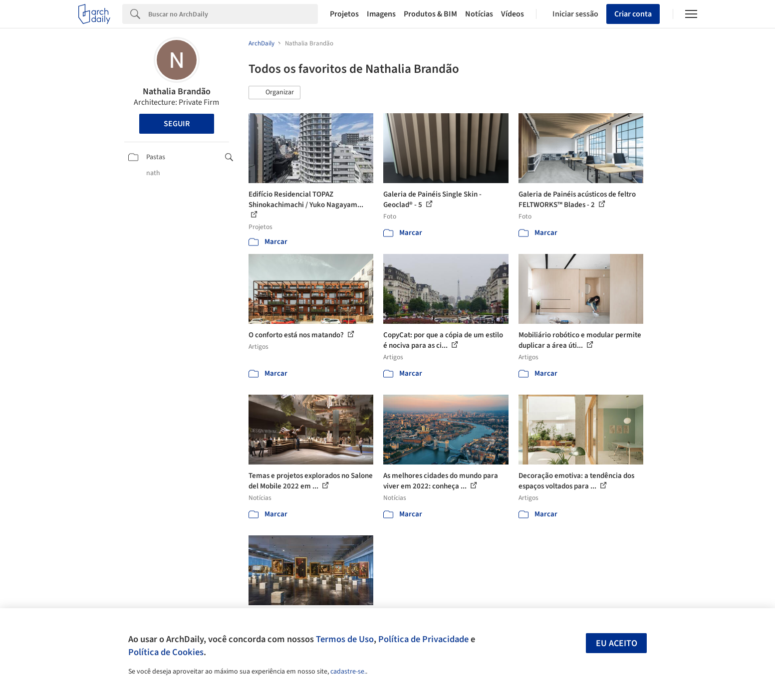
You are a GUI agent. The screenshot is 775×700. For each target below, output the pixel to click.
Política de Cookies (166, 652)
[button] (274, 93)
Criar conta (633, 14)
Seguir (177, 124)
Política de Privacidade (423, 639)
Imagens (381, 14)
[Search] (233, 14)
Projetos (344, 14)
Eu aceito (617, 643)
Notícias (479, 14)
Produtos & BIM (430, 14)
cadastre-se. (348, 672)
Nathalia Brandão (177, 92)
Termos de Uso (345, 639)
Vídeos (513, 14)
